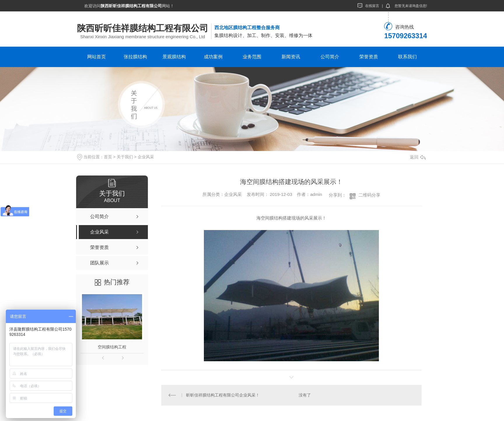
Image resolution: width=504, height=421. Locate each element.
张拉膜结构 (135, 57)
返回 (418, 157)
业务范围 (252, 57)
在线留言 (368, 6)
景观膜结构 (174, 57)
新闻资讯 (291, 57)
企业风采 (146, 157)
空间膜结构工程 (112, 347)
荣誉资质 (369, 57)
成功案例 (213, 57)
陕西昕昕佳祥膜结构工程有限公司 (143, 28)
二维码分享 (369, 195)
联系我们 (407, 57)
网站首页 (97, 57)
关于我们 (125, 157)
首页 (108, 157)
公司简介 (330, 57)
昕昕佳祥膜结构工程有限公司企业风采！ (223, 395)
